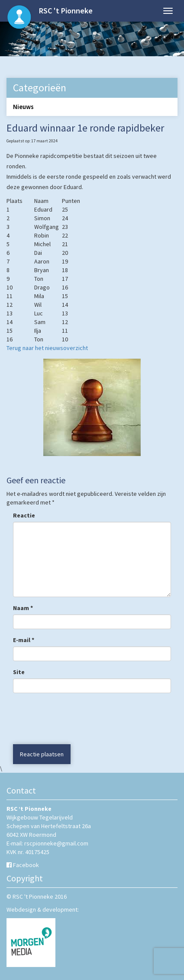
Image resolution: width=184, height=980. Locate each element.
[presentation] (65, 719)
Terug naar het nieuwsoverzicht (47, 348)
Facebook (26, 865)
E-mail (24, 640)
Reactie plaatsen (42, 754)
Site (19, 672)
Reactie (24, 515)
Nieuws (23, 107)
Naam (23, 608)
